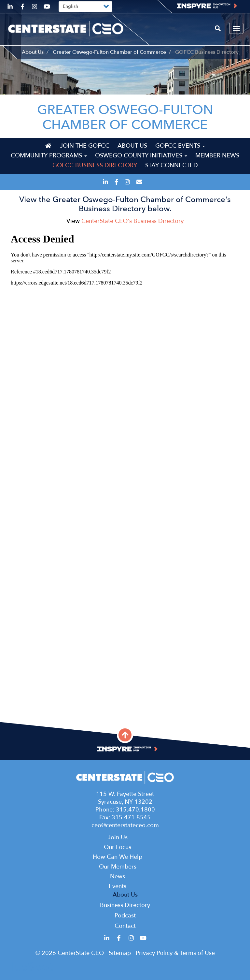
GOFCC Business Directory (95, 165)
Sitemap (120, 953)
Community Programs (49, 156)
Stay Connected (172, 165)
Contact (125, 926)
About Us (33, 52)
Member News (217, 156)
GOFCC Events (180, 146)
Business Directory (125, 905)
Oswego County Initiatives (141, 156)
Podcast (125, 916)
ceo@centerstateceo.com (125, 825)
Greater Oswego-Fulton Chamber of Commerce (109, 52)
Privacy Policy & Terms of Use (175, 953)
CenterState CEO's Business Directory (132, 221)
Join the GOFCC (85, 146)
